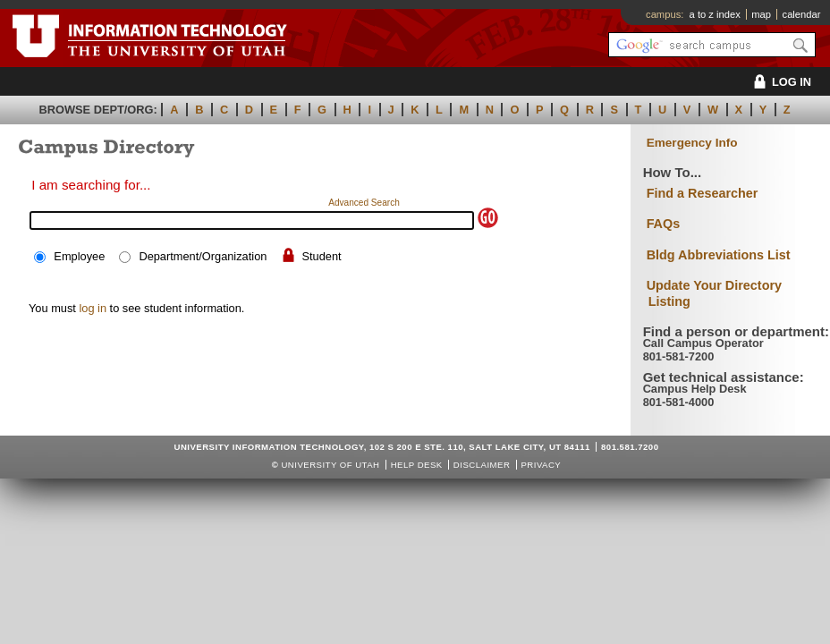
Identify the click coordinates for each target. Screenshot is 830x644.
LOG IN (779, 82)
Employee (79, 256)
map (761, 14)
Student (322, 256)
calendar (802, 14)
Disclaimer (482, 465)
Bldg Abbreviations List (719, 255)
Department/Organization (203, 256)
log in (93, 308)
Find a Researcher (703, 193)
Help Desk (417, 465)
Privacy (541, 465)
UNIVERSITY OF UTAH (330, 465)
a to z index (715, 14)
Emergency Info (692, 143)
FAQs (664, 224)
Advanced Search (364, 203)
